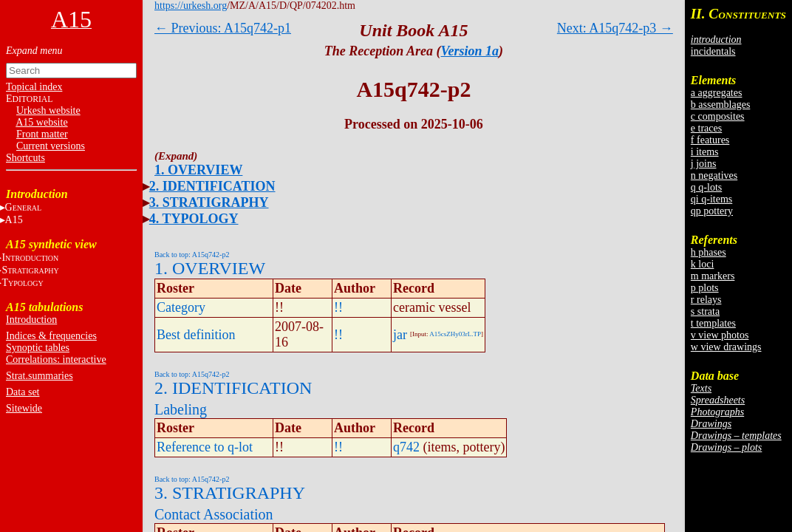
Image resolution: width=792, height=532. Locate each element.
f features (710, 140)
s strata (705, 311)
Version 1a (470, 51)
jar (400, 335)
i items (705, 152)
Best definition (196, 335)
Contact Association (214, 514)
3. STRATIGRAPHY (209, 202)
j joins (704, 164)
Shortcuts (25, 158)
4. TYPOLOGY (194, 219)
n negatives (714, 175)
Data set (23, 392)
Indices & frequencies (51, 336)
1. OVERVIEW (198, 170)
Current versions (51, 146)
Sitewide (24, 408)
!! (338, 307)
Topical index (34, 87)
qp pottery (712, 211)
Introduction (31, 320)
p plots (705, 288)
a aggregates (717, 93)
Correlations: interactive (56, 359)
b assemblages (720, 105)
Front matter (42, 134)
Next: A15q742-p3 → (615, 28)
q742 (406, 447)
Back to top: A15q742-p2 (192, 255)
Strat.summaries (40, 376)
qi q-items (711, 199)
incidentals (713, 51)
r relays (706, 300)
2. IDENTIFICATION (212, 186)
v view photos (720, 335)
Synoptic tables (38, 348)
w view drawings (726, 347)
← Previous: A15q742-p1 (223, 28)
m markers (713, 276)
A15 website (41, 122)
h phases (709, 252)
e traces (706, 128)
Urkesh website (48, 110)
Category (181, 307)
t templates (713, 323)
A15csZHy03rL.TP (455, 334)
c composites (718, 116)
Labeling (181, 409)
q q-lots (706, 187)
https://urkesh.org (191, 6)
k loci (703, 264)
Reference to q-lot (205, 447)
